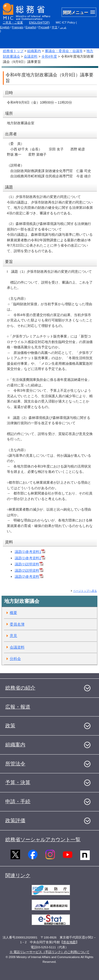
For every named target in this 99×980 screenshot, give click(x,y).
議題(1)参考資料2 (30, 558)
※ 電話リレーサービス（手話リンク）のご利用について (49, 952)
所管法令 (15, 764)
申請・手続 (18, 801)
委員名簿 (17, 624)
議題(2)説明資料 (29, 570)
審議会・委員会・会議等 (64, 51)
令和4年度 (49, 56)
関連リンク (18, 875)
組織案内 (34, 51)
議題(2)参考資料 (29, 577)
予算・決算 (18, 782)
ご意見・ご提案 (13, 22)
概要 (13, 613)
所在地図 (69, 942)
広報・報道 (18, 707)
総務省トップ (13, 51)
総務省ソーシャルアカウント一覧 (43, 840)
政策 (10, 726)
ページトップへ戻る (85, 591)
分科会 (15, 659)
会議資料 (31, 56)
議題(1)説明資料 (29, 564)
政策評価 (15, 820)
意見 (13, 636)
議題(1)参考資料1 (30, 552)
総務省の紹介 (20, 688)
